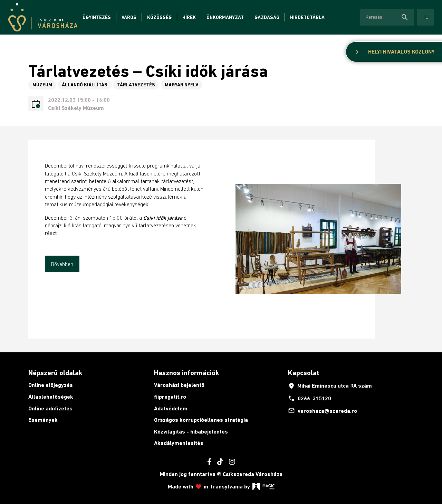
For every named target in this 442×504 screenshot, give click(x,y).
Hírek (189, 17)
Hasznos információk (186, 373)
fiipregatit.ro (170, 397)
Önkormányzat (225, 17)
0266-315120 (310, 398)
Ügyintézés (97, 17)
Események (43, 420)
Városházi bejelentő (179, 385)
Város (129, 17)
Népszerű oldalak (55, 373)
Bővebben (62, 264)
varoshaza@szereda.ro (323, 411)
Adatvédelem (171, 408)
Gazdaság (267, 17)
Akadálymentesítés (179, 443)
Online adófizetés (50, 408)
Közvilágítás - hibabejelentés (191, 432)
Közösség (159, 17)
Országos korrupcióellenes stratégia (201, 420)
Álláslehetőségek (51, 397)
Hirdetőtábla (307, 17)
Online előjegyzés (51, 385)
